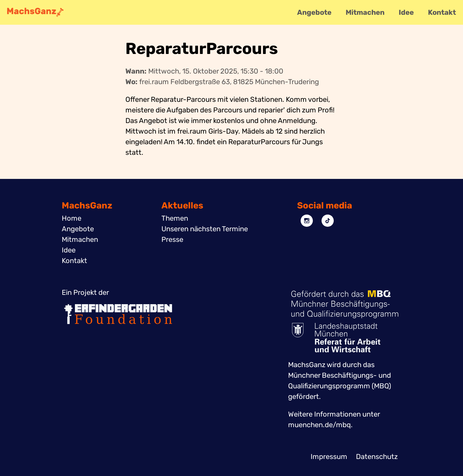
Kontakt (442, 12)
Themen (175, 218)
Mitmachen (365, 12)
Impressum (329, 457)
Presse (172, 239)
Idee (406, 12)
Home (72, 218)
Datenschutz (377, 457)
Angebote (314, 12)
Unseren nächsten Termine (205, 229)
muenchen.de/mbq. (320, 425)
